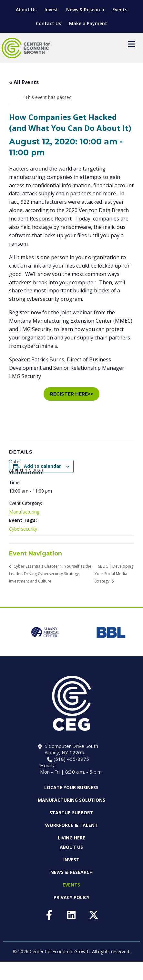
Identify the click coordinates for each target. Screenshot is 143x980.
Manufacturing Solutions (71, 800)
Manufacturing (24, 512)
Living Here (71, 838)
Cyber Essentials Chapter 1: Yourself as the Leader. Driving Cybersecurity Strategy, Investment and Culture (50, 574)
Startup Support (71, 813)
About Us (26, 10)
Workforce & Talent (71, 825)
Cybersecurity (23, 529)
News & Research (85, 10)
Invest (51, 10)
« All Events (24, 82)
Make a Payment (88, 23)
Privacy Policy (71, 897)
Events (120, 10)
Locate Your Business (71, 788)
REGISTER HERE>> (71, 394)
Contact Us (48, 23)
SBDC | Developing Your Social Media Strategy (114, 574)
